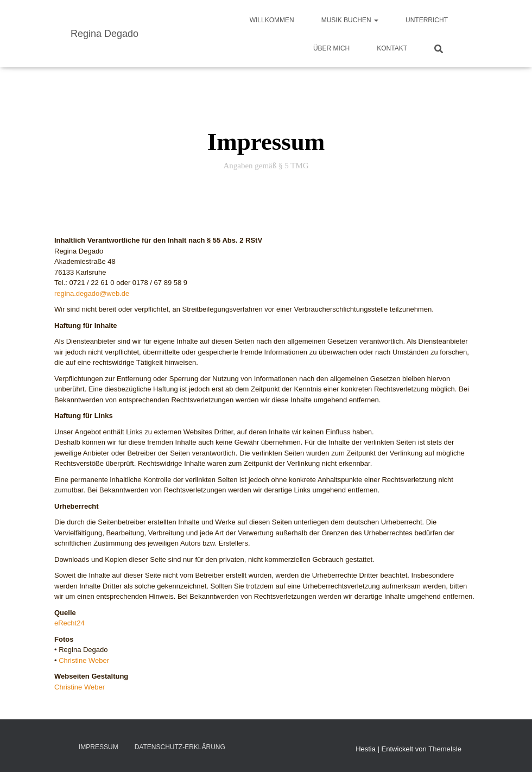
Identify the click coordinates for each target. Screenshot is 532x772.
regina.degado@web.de (92, 293)
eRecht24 (69, 623)
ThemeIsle (445, 749)
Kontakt (392, 48)
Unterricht (427, 20)
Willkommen (272, 20)
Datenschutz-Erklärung (180, 747)
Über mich (331, 48)
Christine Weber (84, 660)
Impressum (99, 747)
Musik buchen (350, 20)
